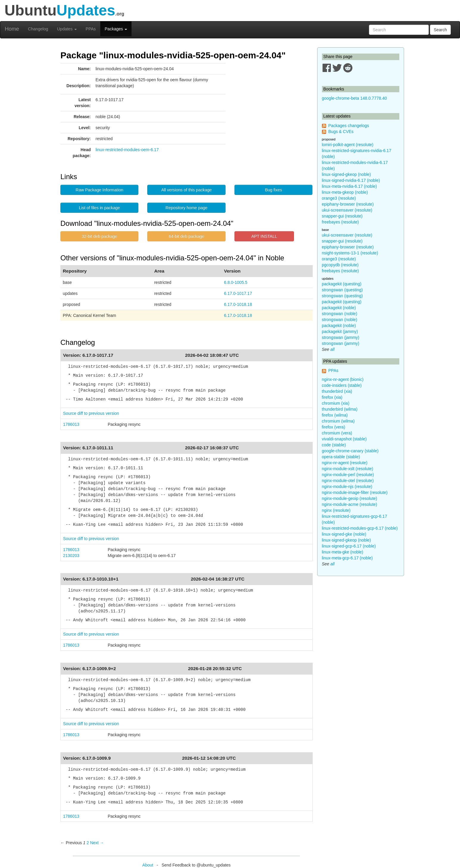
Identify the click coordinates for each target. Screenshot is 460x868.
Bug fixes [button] (273, 190)
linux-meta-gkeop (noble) (345, 192)
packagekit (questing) (342, 284)
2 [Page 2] (88, 843)
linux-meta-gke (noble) (343, 552)
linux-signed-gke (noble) (344, 534)
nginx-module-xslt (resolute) (348, 469)
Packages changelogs (349, 126)
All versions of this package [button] (187, 190)
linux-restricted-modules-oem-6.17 (127, 150)
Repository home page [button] (186, 208)
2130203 (71, 556)
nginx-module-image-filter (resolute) (355, 492)
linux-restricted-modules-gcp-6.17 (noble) (360, 528)
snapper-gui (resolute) (342, 216)
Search (440, 30)
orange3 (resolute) (339, 198)
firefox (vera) (334, 427)
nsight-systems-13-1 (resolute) (350, 253)
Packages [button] (116, 29)
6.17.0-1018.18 (238, 304)
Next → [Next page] (97, 843)
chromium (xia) (336, 403)
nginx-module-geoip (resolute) (350, 498)
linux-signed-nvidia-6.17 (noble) (351, 180)
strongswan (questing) (342, 290)
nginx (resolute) (336, 510)
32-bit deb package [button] (100, 236)
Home (12, 29)
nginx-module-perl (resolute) (348, 475)
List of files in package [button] (99, 208)
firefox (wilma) (335, 415)
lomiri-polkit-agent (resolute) (348, 145)
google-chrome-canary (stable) (350, 451)
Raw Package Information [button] (99, 190)
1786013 (71, 424)
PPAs (91, 29)
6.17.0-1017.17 (238, 293)
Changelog (38, 29)
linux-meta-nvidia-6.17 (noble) (349, 186)
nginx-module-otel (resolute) (348, 481)
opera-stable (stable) (341, 457)
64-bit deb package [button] (186, 236)
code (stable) (334, 445)
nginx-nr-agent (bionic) (343, 379)
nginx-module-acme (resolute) (350, 504)
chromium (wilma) (338, 421)
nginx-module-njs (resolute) (347, 487)
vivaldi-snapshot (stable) (344, 439)
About (148, 865)
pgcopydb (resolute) (340, 265)
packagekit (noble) (339, 308)
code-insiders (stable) (342, 385)
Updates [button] (67, 29)
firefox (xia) (332, 397)
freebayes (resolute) (341, 222)
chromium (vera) (337, 433)
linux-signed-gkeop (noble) (346, 174)
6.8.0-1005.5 (236, 282)
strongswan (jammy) (341, 337)
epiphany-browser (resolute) (348, 204)
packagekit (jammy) (340, 331)
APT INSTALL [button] (264, 236)
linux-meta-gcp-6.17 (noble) (347, 558)
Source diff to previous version (91, 413)
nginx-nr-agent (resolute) (345, 463)
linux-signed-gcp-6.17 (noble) (349, 546)
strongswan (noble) (340, 314)
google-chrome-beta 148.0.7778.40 (355, 98)
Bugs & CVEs (341, 132)
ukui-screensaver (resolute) (347, 210)
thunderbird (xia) (337, 391)
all (332, 349)
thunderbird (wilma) (340, 409)
